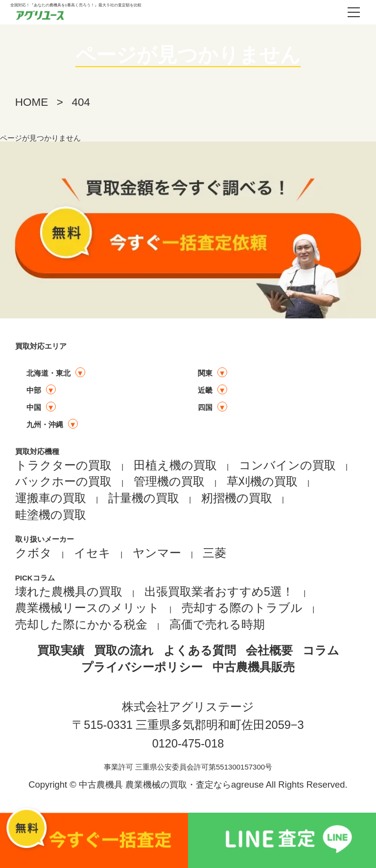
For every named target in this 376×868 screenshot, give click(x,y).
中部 (34, 390)
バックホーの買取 (63, 482)
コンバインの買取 (287, 465)
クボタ (34, 553)
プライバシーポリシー (142, 667)
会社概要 (269, 651)
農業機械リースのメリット (87, 608)
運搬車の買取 (51, 498)
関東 (205, 373)
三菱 (214, 553)
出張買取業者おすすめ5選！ (219, 592)
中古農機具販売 (254, 667)
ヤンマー (157, 553)
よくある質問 (200, 651)
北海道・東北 (48, 373)
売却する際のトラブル (242, 608)
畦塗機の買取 (51, 515)
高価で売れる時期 (217, 625)
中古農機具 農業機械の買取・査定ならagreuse (171, 784)
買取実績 (61, 651)
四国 (205, 407)
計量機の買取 (144, 498)
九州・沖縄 (45, 424)
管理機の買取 (169, 482)
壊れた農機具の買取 (69, 592)
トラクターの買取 (63, 465)
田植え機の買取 (175, 465)
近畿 (205, 390)
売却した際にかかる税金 (81, 625)
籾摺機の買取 (237, 498)
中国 (34, 407)
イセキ (92, 553)
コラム (321, 651)
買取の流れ (124, 651)
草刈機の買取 (262, 482)
